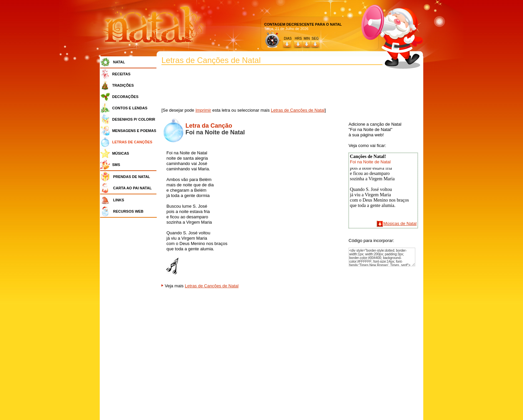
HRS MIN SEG (307, 38)
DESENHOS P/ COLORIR (134, 119)
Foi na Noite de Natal (370, 162)
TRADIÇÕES (123, 85)
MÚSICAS (121, 153)
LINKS (119, 200)
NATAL (119, 62)
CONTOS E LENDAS (130, 108)
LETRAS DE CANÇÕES (132, 142)
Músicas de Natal (400, 223)
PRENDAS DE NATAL (132, 177)
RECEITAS (121, 74)
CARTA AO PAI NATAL (132, 188)
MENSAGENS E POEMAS (134, 131)
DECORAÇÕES (125, 97)
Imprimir (203, 110)
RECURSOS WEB (128, 211)
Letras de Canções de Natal (298, 110)
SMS (116, 165)
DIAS (288, 38)
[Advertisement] (130, 320)
